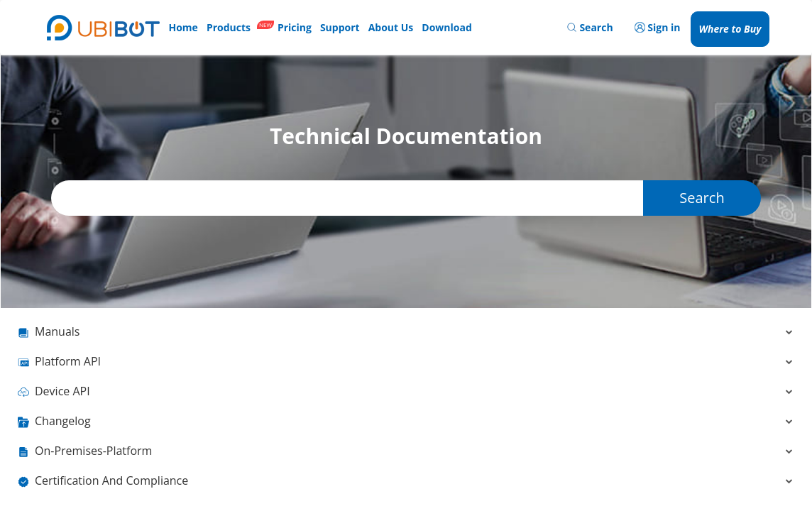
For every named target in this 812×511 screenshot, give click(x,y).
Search (702, 198)
